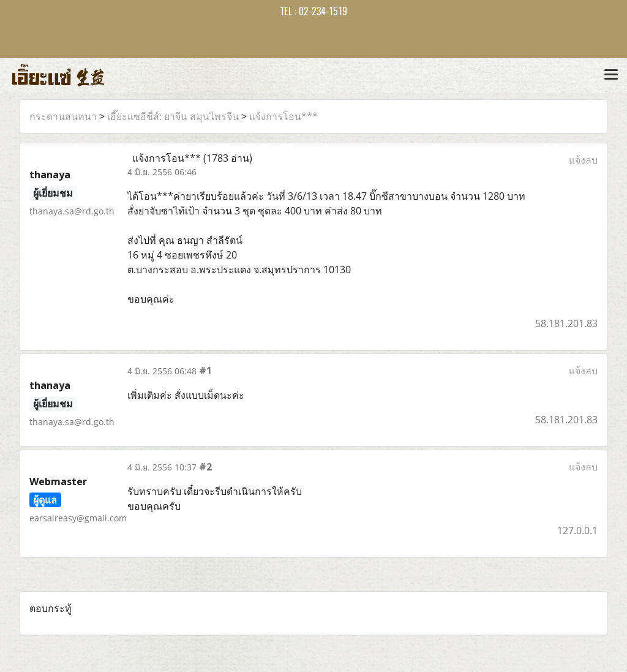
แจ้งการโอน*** (283, 116)
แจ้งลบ (583, 160)
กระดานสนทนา (63, 116)
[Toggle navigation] (611, 75)
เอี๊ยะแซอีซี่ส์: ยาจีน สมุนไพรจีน (173, 116)
